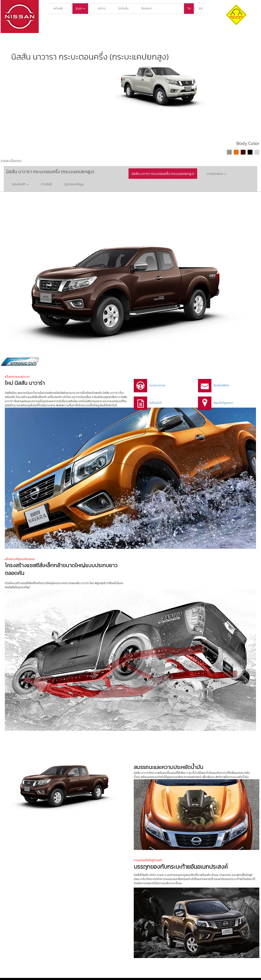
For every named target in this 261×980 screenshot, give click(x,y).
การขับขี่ (46, 184)
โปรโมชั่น (123, 8)
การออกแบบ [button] (216, 174)
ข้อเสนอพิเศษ (221, 385)
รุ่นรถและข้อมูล (74, 184)
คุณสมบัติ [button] (20, 184)
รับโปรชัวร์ (155, 403)
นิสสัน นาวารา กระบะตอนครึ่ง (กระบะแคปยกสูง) (163, 174)
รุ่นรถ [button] (80, 8)
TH (189, 8)
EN (201, 8)
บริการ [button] (102, 8)
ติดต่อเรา (147, 8)
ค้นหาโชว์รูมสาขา (223, 403)
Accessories (157, 385)
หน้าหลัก (58, 8)
